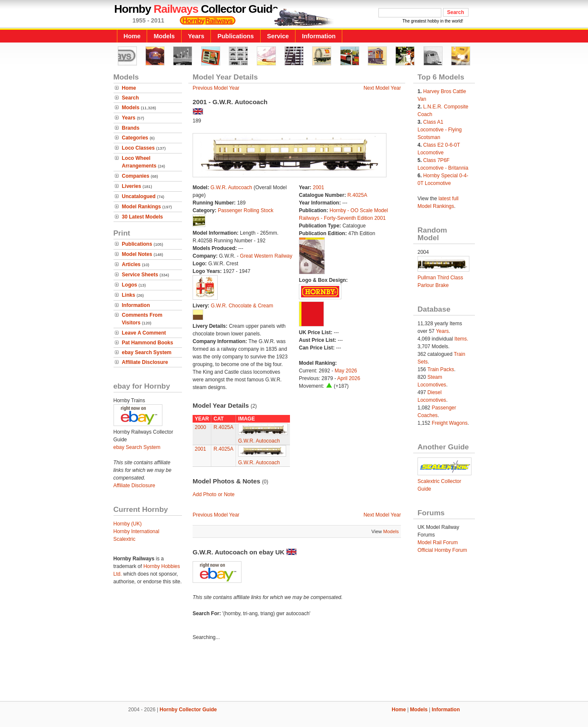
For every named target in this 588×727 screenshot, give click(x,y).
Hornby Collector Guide (188, 710)
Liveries (132, 186)
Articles (131, 264)
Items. (462, 339)
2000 (200, 427)
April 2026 (349, 378)
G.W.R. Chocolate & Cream (242, 306)
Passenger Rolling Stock (246, 210)
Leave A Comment (144, 333)
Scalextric (125, 539)
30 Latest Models (143, 217)
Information (319, 36)
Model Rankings (142, 207)
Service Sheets (140, 275)
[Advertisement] (294, 672)
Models (164, 36)
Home (132, 36)
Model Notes (137, 254)
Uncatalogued (139, 196)
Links (129, 295)
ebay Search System (147, 352)
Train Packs (441, 369)
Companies (136, 176)
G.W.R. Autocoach (231, 187)
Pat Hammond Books (148, 343)
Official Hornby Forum (442, 550)
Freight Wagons (449, 423)
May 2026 (346, 371)
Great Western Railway (266, 256)
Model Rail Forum (438, 542)
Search (131, 98)
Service (278, 36)
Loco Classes (138, 148)
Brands (131, 128)
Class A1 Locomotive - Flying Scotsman (440, 130)
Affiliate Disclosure (145, 362)
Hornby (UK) (128, 524)
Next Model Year (382, 88)
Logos (130, 285)
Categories (135, 138)
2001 (319, 187)
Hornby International (136, 531)
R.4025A (357, 195)
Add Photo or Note (214, 494)
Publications (236, 36)
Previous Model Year (216, 88)
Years (196, 36)
